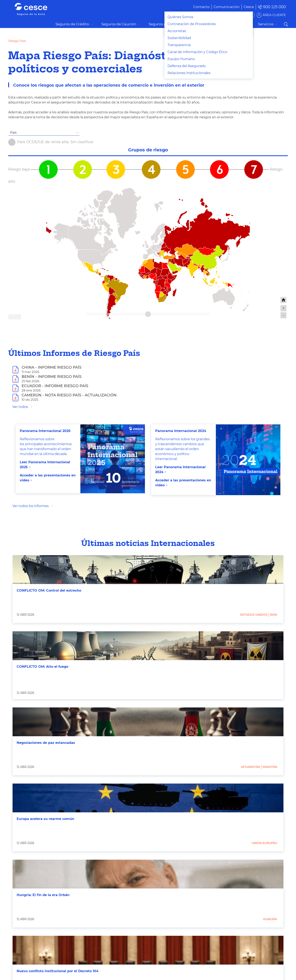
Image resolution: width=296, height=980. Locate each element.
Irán (273, 615)
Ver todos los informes (31, 506)
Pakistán (270, 767)
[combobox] (44, 133)
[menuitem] (220, 7)
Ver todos (20, 407)
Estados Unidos (254, 615)
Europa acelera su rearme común (45, 819)
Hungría (270, 919)
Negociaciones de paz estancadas (46, 743)
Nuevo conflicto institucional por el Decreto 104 (58, 971)
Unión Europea (264, 843)
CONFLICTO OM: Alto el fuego (42, 667)
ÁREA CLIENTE (274, 15)
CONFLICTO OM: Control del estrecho (49, 590)
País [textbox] (13, 133)
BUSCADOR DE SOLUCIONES (228, 15)
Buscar (286, 24)
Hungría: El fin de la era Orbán (43, 895)
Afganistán (250, 767)
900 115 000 (275, 7)
